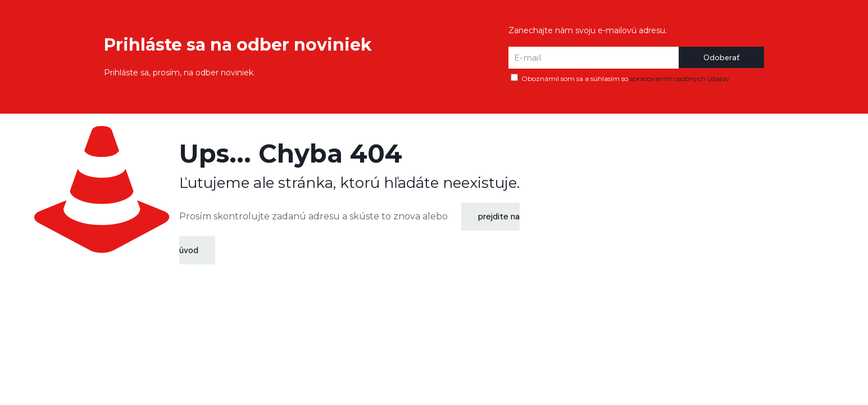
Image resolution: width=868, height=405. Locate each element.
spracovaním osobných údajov (680, 78)
